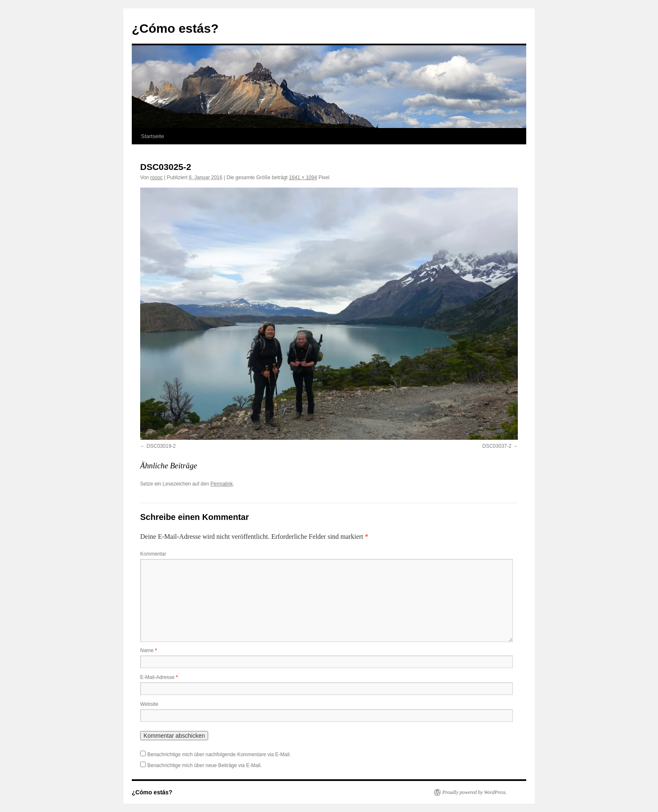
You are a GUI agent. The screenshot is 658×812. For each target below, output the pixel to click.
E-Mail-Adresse (159, 677)
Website (149, 704)
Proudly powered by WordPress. (475, 792)
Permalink (221, 484)
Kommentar (153, 554)
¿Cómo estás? (175, 28)
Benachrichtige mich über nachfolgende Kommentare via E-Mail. (219, 755)
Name (149, 650)
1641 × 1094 (303, 178)
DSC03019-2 (161, 446)
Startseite (153, 136)
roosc (156, 178)
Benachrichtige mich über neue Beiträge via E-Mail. (205, 765)
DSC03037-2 (497, 446)
